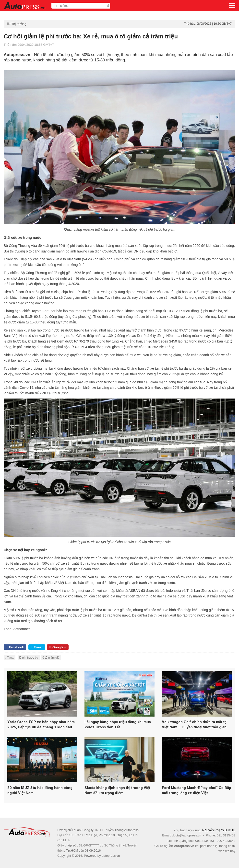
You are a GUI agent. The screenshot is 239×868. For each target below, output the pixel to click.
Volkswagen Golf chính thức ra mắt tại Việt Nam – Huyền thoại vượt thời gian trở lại (195, 725)
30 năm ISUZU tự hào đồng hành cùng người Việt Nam (40, 790)
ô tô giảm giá (51, 658)
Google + (58, 647)
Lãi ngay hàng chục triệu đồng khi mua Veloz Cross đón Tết (118, 725)
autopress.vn (111, 856)
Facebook (15, 647)
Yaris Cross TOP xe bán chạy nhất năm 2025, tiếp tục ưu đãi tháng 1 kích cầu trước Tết (41, 725)
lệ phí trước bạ (29, 658)
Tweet (37, 647)
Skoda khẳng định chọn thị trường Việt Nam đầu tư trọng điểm (117, 790)
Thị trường (19, 24)
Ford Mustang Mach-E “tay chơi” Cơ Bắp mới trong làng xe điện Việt (197, 790)
